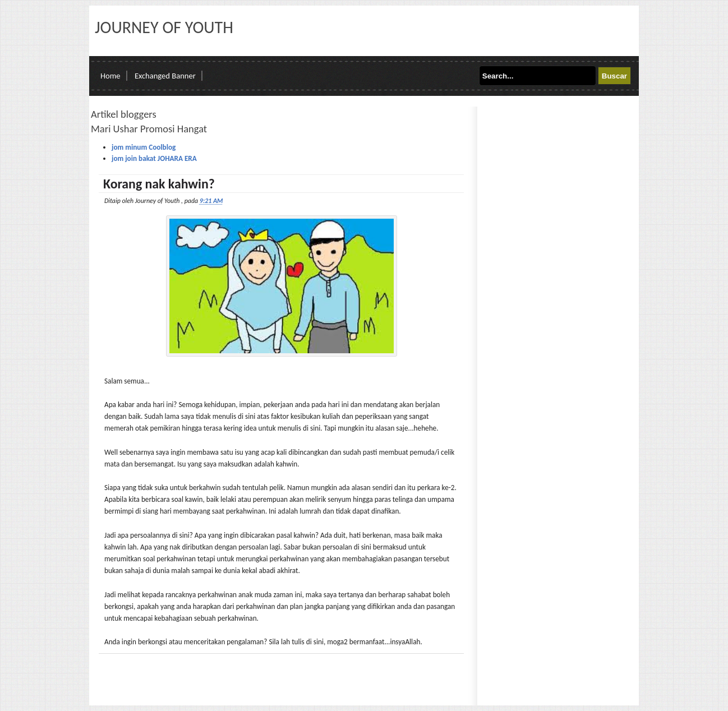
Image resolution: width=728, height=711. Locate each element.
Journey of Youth (164, 27)
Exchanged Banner (165, 76)
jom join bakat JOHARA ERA (154, 158)
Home (110, 76)
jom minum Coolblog (144, 147)
